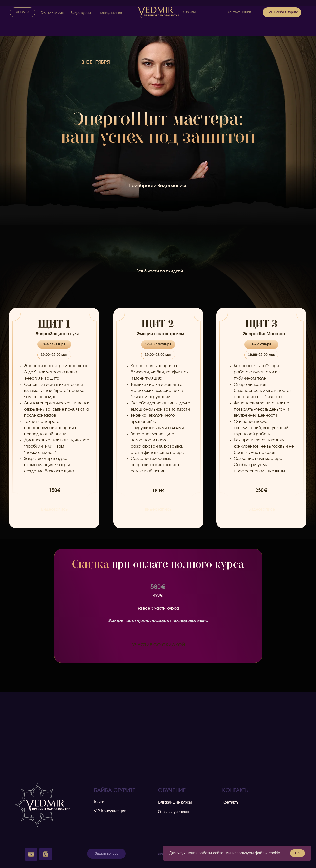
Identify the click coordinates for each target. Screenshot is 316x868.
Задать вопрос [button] (107, 853)
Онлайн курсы (52, 12)
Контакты (235, 12)
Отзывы (189, 12)
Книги (247, 12)
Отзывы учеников (174, 812)
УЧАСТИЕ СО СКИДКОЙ (158, 645)
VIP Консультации (110, 811)
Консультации (111, 13)
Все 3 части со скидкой (160, 271)
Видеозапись (54, 509)
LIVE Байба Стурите (282, 12)
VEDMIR (22, 12)
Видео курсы (81, 13)
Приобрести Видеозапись (158, 186)
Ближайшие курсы (175, 802)
